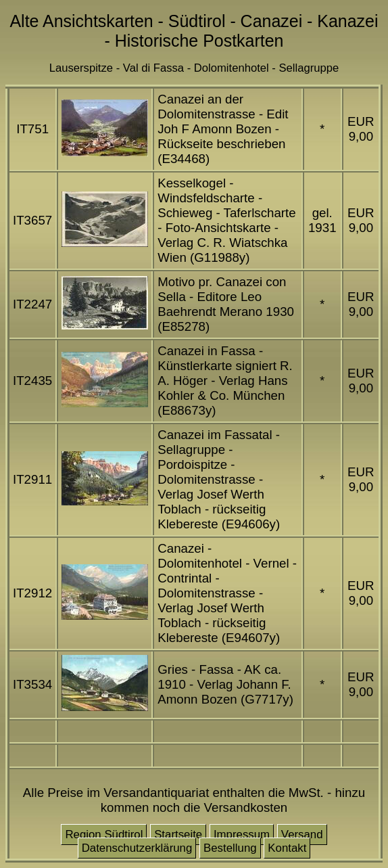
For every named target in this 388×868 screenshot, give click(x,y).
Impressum (242, 835)
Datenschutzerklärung (137, 848)
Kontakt (287, 848)
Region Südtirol (104, 835)
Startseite (178, 835)
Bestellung (230, 848)
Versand (302, 835)
